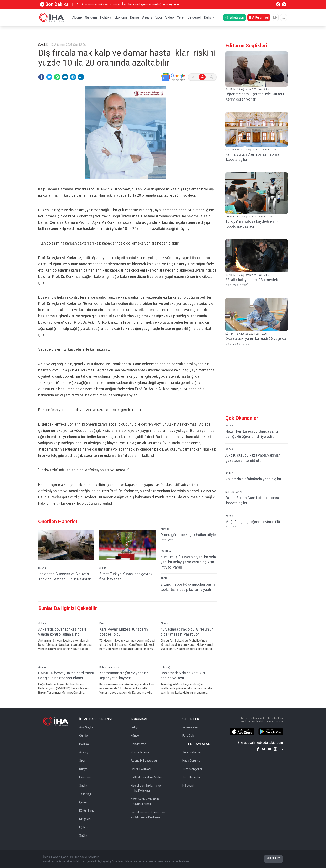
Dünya (134, 17)
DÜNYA (42, 568)
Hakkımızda (138, 744)
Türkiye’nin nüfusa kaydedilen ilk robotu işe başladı (252, 224)
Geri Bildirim (273, 858)
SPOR (103, 568)
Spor (159, 17)
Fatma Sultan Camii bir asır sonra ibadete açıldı (252, 157)
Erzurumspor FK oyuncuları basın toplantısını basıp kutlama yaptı (188, 587)
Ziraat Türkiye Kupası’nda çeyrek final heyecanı (126, 576)
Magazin (85, 819)
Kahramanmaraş (109, 667)
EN (275, 17)
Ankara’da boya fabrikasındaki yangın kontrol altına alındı (62, 632)
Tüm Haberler (191, 777)
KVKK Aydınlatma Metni (146, 777)
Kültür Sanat (87, 811)
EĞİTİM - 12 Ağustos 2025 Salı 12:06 (246, 334)
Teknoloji (85, 794)
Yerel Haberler (192, 752)
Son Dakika (54, 4)
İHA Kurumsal (259, 17)
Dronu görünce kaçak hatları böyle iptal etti (188, 537)
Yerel (181, 17)
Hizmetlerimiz (140, 752)
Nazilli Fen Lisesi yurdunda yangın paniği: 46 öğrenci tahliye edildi (253, 434)
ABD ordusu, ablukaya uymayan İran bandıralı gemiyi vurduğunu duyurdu (128, 4)
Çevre (83, 802)
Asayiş (147, 17)
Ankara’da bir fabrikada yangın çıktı (253, 479)
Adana (42, 667)
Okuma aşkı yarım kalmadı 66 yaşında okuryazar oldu (256, 341)
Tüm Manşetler (192, 769)
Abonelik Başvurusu (144, 761)
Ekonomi (121, 17)
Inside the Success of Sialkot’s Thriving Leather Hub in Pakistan (65, 576)
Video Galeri (190, 727)
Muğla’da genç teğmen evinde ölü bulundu (253, 524)
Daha (208, 17)
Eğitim (83, 827)
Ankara (42, 623)
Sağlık (83, 786)
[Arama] (284, 17)
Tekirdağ (165, 667)
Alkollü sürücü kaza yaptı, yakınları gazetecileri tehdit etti (253, 458)
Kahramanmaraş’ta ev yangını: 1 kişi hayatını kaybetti (125, 676)
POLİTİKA (166, 551)
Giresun (165, 623)
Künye (135, 736)
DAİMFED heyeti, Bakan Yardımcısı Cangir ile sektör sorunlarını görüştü (66, 676)
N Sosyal (188, 786)
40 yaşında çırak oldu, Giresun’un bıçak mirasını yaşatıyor (187, 632)
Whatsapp (234, 17)
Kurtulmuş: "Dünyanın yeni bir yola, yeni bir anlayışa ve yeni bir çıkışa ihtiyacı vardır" (188, 562)
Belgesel (194, 17)
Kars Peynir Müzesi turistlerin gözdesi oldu (124, 632)
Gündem (91, 17)
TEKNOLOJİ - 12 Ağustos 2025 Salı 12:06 (249, 217)
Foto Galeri (189, 736)
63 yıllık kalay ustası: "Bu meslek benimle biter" (252, 282)
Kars (102, 623)
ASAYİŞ (165, 529)
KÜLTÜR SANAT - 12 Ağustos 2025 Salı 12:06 (251, 150)
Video (170, 17)
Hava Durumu (191, 761)
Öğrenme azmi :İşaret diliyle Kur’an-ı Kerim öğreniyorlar (255, 97)
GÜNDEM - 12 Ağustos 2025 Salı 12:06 (247, 89)
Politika (106, 17)
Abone (77, 17)
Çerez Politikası (141, 769)
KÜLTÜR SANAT (234, 492)
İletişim (136, 727)
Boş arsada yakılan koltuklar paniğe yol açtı (183, 676)
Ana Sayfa (86, 727)
